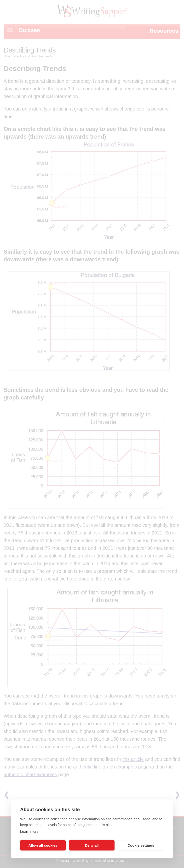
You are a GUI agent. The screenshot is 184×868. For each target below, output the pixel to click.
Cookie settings (141, 845)
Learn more (29, 831)
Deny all (92, 845)
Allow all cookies (43, 845)
